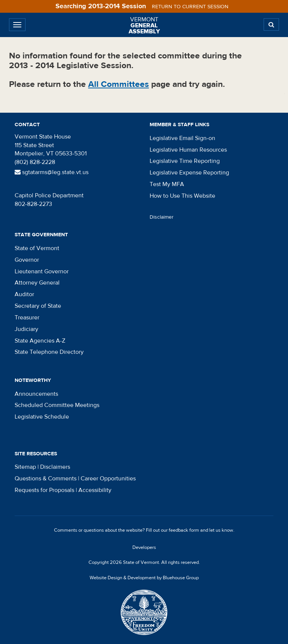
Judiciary (26, 329)
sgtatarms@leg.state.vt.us (52, 172)
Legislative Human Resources (188, 150)
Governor (27, 260)
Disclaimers (55, 467)
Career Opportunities (108, 479)
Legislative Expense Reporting (189, 173)
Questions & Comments (46, 479)
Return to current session (190, 7)
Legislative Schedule (42, 417)
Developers (144, 547)
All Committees (118, 84)
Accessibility (95, 490)
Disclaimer (162, 217)
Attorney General (37, 283)
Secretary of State (38, 306)
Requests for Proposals (44, 490)
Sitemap (25, 467)
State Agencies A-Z (40, 341)
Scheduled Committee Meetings (57, 405)
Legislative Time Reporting (185, 161)
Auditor (24, 294)
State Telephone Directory (49, 352)
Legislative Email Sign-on (182, 138)
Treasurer (27, 318)
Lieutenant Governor (42, 271)
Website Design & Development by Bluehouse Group (144, 578)
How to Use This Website (182, 196)
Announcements (36, 394)
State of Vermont (37, 248)
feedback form (184, 530)
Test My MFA (167, 184)
